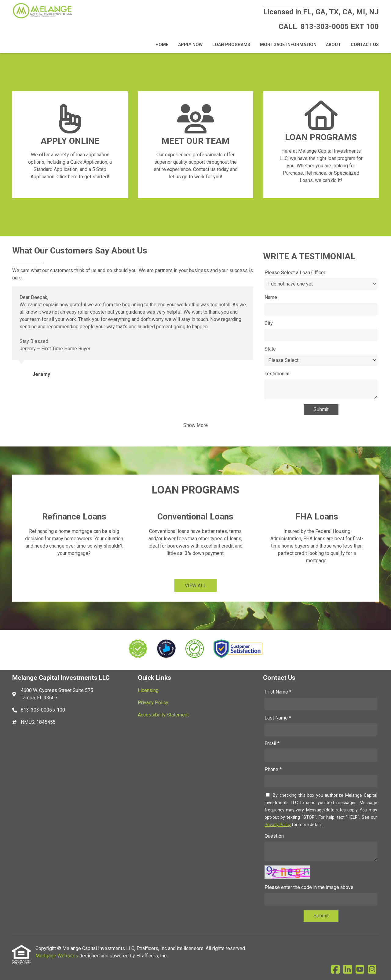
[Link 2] (196, 145)
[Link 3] (321, 145)
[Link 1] (70, 145)
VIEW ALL (195, 586)
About (333, 45)
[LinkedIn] (348, 970)
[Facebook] (335, 970)
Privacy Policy (278, 825)
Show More (196, 425)
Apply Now (190, 45)
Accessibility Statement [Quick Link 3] (163, 715)
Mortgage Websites (57, 956)
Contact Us (365, 45)
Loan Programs (231, 45)
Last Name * (278, 718)
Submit (321, 409)
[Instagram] (372, 970)
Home (162, 45)
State (270, 349)
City (269, 323)
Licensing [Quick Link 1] (148, 690)
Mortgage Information (288, 45)
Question (274, 836)
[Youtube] (360, 970)
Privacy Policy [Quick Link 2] (153, 703)
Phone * (273, 769)
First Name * (278, 692)
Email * (272, 743)
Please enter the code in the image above (309, 887)
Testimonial (277, 374)
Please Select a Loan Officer (295, 273)
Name (271, 297)
